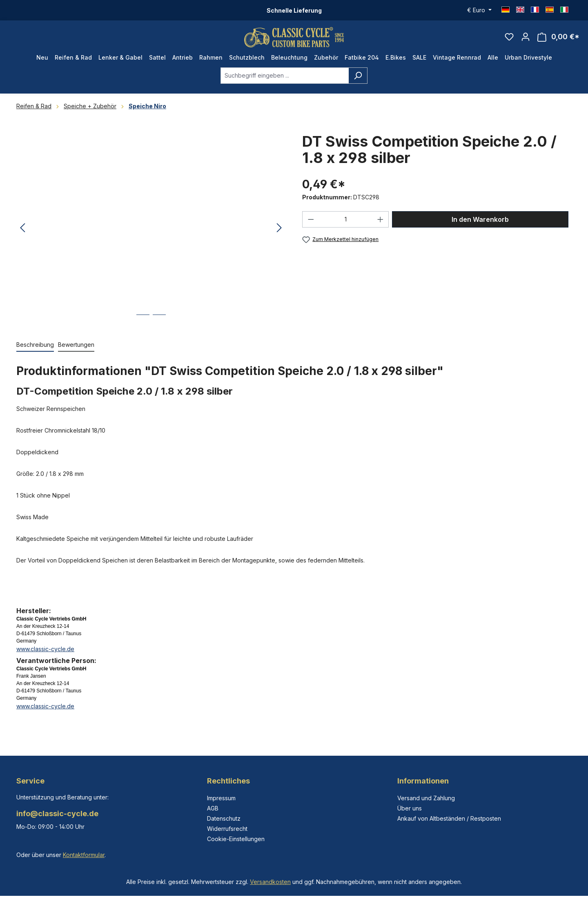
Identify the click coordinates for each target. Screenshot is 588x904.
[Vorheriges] (22, 233)
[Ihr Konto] (526, 39)
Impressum (221, 798)
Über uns (410, 808)
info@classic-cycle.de (57, 814)
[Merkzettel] (509, 39)
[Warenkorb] (558, 39)
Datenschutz (224, 818)
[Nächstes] (279, 233)
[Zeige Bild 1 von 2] (143, 325)
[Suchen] (358, 80)
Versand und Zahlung (426, 798)
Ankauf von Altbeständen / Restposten (449, 818)
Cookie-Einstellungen (236, 839)
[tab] (35, 349)
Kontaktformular (84, 855)
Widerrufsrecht (227, 829)
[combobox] (285, 80)
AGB (213, 808)
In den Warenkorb (480, 224)
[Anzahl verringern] (311, 224)
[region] (151, 233)
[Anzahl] (346, 224)
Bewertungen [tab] (76, 349)
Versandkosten (270, 882)
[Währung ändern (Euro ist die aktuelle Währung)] (479, 10)
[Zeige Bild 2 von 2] (159, 325)
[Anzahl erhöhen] (381, 224)
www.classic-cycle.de (45, 653)
